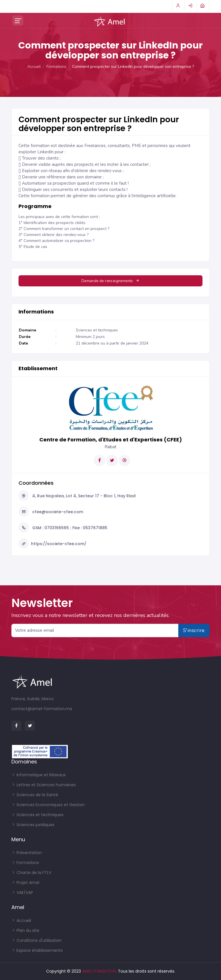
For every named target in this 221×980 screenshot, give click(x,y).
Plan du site (25, 930)
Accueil (34, 67)
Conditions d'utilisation (36, 940)
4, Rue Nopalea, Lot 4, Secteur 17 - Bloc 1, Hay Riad (83, 496)
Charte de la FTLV (31, 873)
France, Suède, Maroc (33, 699)
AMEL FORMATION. (99, 971)
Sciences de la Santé (35, 795)
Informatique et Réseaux (39, 775)
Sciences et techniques (37, 815)
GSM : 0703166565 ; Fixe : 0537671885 (69, 528)
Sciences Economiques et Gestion (48, 805)
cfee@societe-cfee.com (57, 512)
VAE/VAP (22, 893)
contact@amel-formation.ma (42, 709)
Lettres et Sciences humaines (44, 785)
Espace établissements (37, 950)
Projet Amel (25, 883)
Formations (56, 67)
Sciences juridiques (33, 825)
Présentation (27, 853)
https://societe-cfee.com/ (59, 544)
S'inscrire (194, 630)
